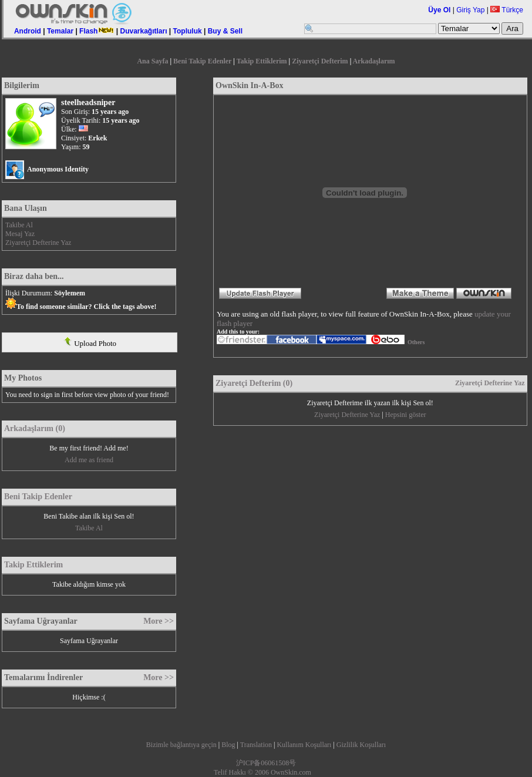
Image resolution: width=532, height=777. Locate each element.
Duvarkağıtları (143, 31)
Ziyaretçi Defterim (320, 61)
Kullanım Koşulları (304, 745)
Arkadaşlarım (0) (35, 428)
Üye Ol (439, 10)
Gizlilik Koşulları (361, 745)
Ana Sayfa (152, 61)
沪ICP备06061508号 (266, 763)
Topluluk (188, 31)
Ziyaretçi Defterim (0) (254, 383)
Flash (97, 31)
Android (28, 31)
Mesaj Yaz (20, 234)
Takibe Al (19, 225)
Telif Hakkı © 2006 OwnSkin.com (262, 772)
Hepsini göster (406, 415)
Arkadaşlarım (374, 61)
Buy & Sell (225, 31)
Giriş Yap (470, 10)
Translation (256, 745)
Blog (228, 745)
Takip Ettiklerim (262, 61)
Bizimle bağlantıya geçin (181, 745)
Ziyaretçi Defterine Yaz (38, 243)
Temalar (60, 31)
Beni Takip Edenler (202, 61)
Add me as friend (89, 460)
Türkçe (507, 10)
